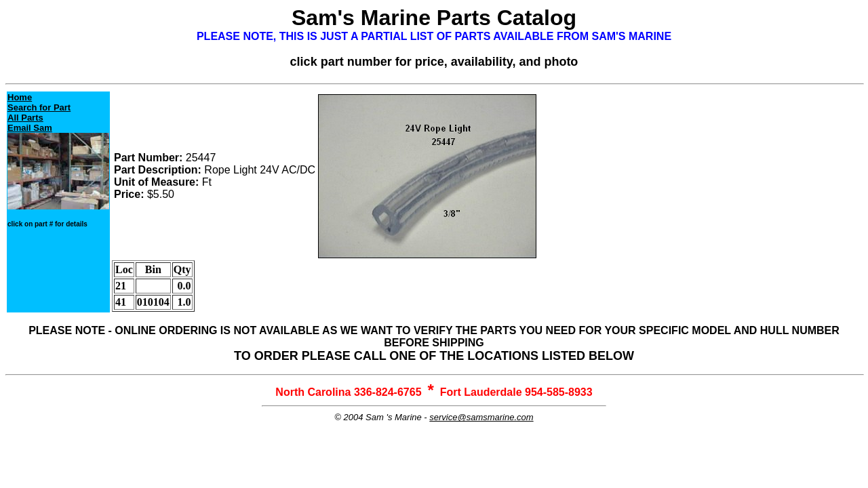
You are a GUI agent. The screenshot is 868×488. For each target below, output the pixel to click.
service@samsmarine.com (481, 417)
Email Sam (30, 128)
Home (20, 97)
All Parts (25, 118)
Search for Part (39, 107)
